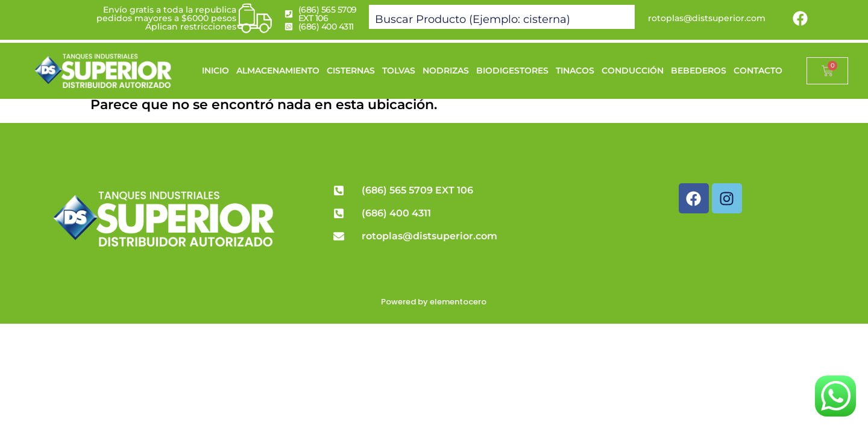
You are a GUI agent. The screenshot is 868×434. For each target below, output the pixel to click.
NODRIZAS (446, 71)
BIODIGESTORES (512, 71)
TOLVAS (399, 71)
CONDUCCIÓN (633, 71)
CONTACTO (758, 71)
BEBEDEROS (699, 71)
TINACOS (575, 71)
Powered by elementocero (434, 302)
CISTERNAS (351, 71)
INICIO (215, 71)
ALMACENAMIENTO (278, 71)
